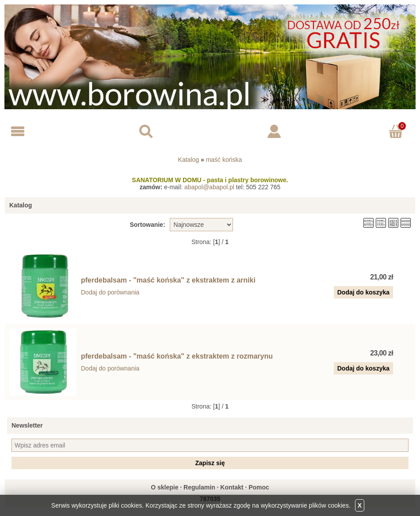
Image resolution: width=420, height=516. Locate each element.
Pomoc (259, 487)
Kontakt (232, 487)
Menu (18, 131)
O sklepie (164, 487)
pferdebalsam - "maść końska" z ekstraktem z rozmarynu (177, 356)
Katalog (189, 160)
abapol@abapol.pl (209, 187)
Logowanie (274, 131)
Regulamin (199, 487)
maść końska (224, 160)
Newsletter (27, 425)
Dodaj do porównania (110, 292)
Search (146, 131)
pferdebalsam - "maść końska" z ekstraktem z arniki (168, 280)
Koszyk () (397, 125)
